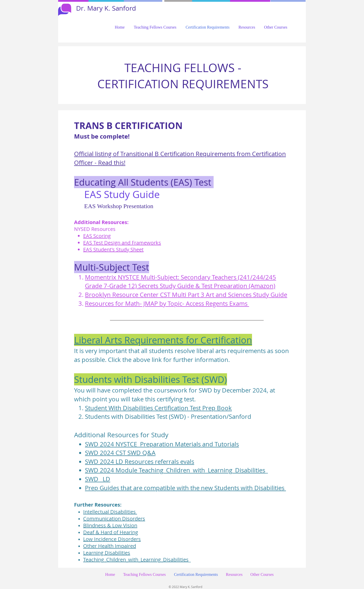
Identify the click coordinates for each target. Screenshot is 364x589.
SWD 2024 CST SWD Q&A (120, 453)
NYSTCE (126, 444)
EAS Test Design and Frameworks (122, 243)
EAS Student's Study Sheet (113, 249)
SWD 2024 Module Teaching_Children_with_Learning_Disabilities (175, 470)
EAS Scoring (97, 236)
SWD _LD (98, 479)
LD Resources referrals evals (155, 462)
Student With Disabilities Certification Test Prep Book (158, 408)
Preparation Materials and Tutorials (189, 444)
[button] (155, 27)
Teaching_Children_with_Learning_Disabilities (136, 560)
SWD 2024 (99, 444)
